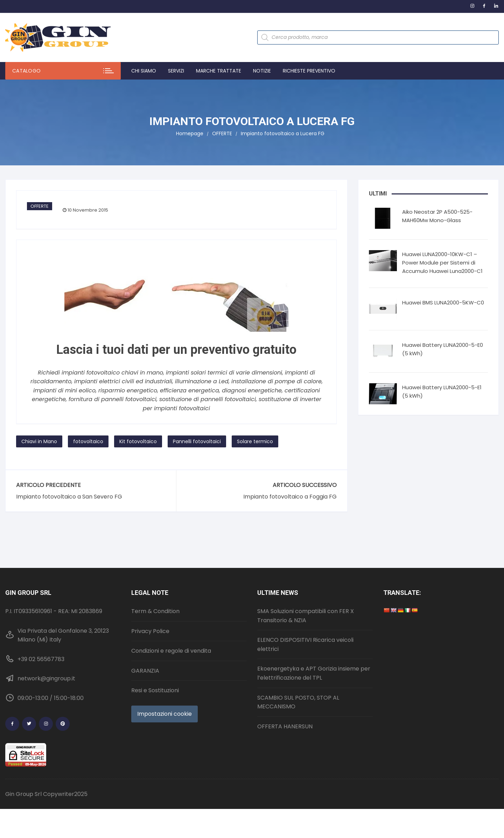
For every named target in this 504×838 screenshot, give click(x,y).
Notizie (262, 71)
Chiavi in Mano (39, 441)
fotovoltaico (88, 441)
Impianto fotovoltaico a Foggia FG (290, 497)
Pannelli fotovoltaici (197, 441)
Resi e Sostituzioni (155, 690)
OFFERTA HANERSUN (285, 726)
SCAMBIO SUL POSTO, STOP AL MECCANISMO (298, 702)
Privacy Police (150, 631)
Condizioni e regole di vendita (171, 651)
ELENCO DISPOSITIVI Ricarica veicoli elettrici (305, 644)
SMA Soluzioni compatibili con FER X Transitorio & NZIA (306, 616)
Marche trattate (219, 71)
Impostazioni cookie (164, 714)
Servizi (176, 71)
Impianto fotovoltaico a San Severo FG (69, 497)
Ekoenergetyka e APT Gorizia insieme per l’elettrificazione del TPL (314, 673)
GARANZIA (145, 671)
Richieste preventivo (309, 71)
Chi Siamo (144, 71)
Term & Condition (155, 611)
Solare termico (255, 441)
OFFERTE (40, 206)
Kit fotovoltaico (138, 441)
